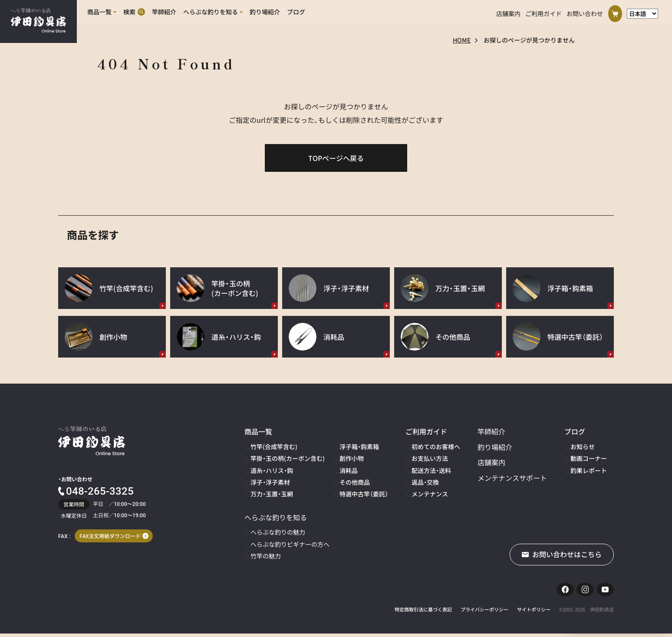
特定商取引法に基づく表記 (423, 613)
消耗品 (349, 470)
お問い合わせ (585, 12)
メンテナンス (430, 494)
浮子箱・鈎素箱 (359, 447)
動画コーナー (589, 458)
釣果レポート (589, 470)
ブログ (575, 431)
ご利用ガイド (544, 12)
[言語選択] (642, 12)
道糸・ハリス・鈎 (272, 470)
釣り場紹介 (495, 447)
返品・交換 (425, 482)
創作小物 (352, 458)
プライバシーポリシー (484, 613)
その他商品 (355, 482)
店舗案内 (508, 12)
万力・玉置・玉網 (272, 494)
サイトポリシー (534, 613)
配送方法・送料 (431, 470)
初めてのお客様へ (436, 447)
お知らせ (583, 447)
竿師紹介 (491, 431)
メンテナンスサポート (512, 478)
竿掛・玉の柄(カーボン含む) (288, 458)
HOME (462, 40)
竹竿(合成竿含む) (274, 447)
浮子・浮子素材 (270, 482)
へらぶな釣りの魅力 (278, 532)
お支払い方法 (430, 458)
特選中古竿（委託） (364, 494)
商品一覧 (258, 431)
